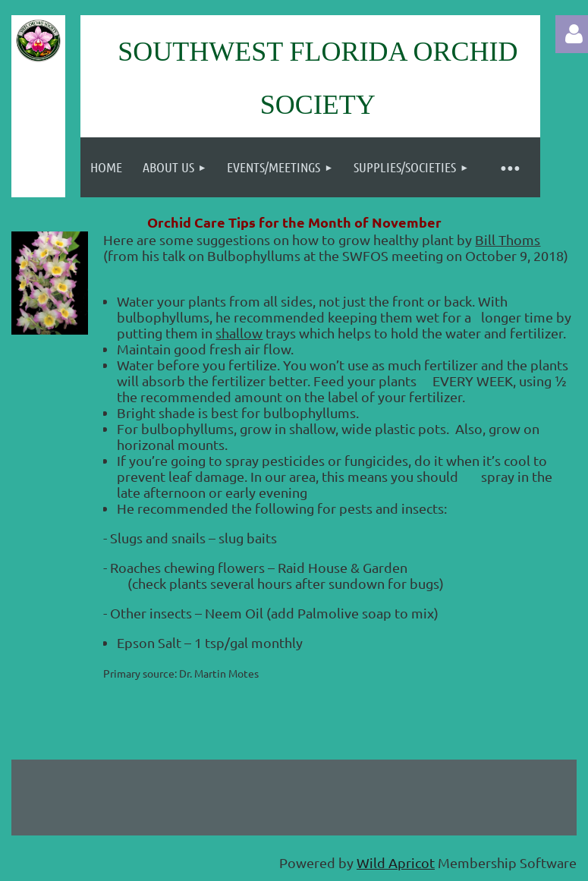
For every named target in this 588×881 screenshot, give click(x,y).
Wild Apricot (396, 862)
